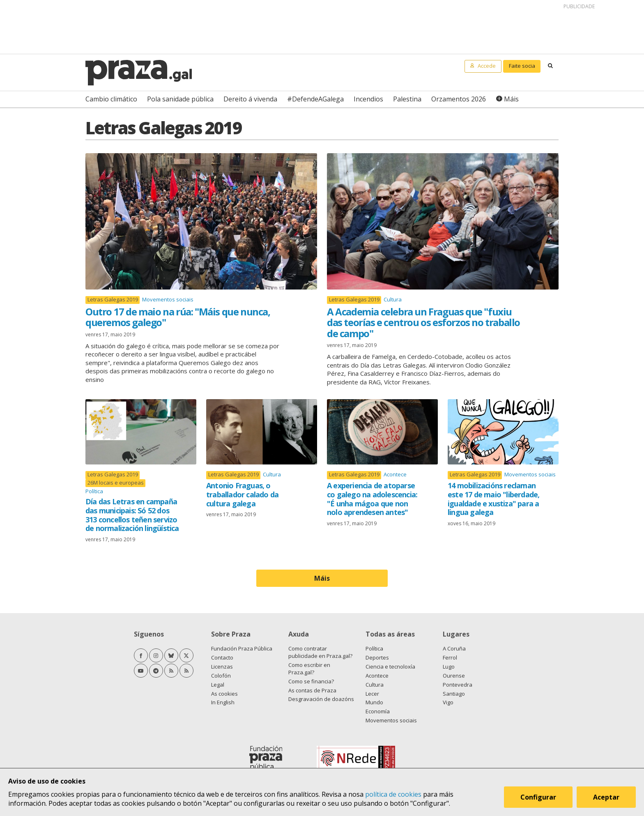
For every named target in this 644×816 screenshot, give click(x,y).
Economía (378, 711)
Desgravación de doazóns (321, 699)
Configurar (538, 797)
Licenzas (222, 667)
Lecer (372, 694)
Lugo (449, 667)
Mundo (374, 702)
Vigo (448, 702)
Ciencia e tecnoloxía (390, 667)
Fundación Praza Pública (242, 648)
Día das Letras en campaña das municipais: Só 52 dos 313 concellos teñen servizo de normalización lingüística (132, 515)
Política (94, 491)
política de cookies (393, 794)
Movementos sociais (168, 299)
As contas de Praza (312, 690)
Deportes (377, 657)
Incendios (368, 99)
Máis (511, 99)
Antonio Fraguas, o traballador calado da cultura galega (242, 494)
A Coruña (454, 648)
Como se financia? (311, 681)
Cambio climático (111, 99)
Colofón (221, 676)
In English (223, 702)
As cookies (224, 694)
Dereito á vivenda (250, 99)
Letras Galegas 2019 (113, 300)
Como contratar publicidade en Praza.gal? (320, 652)
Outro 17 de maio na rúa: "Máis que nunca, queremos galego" (178, 317)
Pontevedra (458, 685)
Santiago (454, 694)
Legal (218, 685)
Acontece (395, 474)
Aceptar (606, 797)
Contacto (222, 657)
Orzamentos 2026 (459, 99)
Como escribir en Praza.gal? (309, 669)
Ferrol (450, 657)
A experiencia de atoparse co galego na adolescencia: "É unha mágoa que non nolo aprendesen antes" (372, 499)
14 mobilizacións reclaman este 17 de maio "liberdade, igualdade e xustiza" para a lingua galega (493, 499)
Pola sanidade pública (180, 99)
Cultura (393, 299)
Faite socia (522, 66)
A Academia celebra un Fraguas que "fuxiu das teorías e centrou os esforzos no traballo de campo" (423, 322)
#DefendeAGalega (315, 99)
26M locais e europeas (116, 483)
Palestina (407, 99)
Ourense (454, 676)
